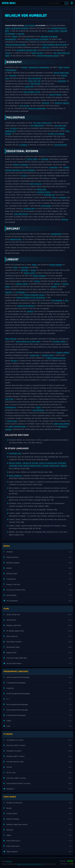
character (63, 198)
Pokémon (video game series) (37, 825)
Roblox (37, 835)
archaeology (21, 292)
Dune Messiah (37, 595)
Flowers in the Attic (37, 584)
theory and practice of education (37, 39)
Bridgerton (37, 789)
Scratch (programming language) (37, 694)
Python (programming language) (37, 677)
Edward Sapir (35, 355)
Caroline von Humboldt (56, 134)
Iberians (57, 284)
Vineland (37, 552)
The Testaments (37, 601)
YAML (37, 726)
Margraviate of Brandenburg (39, 67)
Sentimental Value (37, 647)
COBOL (37, 721)
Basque (34, 270)
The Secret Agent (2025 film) (37, 658)
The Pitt (37, 767)
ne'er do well (24, 106)
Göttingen (45, 159)
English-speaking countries (56, 358)
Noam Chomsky (11, 339)
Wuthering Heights (37, 563)
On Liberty (13, 128)
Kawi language (57, 300)
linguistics (9, 292)
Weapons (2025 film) (37, 626)
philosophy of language (49, 37)
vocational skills (29, 209)
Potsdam (24, 67)
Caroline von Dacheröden (37, 108)
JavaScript (37, 688)
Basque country (30, 273)
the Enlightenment (37, 126)
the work (14, 361)
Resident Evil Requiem (37, 803)
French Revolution (60, 145)
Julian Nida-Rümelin (21, 214)
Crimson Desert (37, 814)
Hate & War (9, 399)
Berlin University (36, 184)
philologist (25, 270)
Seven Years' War (34, 81)
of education (53, 167)
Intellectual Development (26, 306)
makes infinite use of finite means (28, 342)
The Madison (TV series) (37, 740)
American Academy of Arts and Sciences (31, 298)
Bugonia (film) (37, 653)
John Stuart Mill (60, 126)
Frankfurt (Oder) (32, 159)
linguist (8, 28)
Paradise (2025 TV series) (37, 756)
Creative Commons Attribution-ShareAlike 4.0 (29, 864)
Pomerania (13, 76)
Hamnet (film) (37, 620)
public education (38, 53)
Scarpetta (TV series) (37, 751)
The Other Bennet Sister (37, 762)
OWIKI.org (9, 861)
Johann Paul (29, 87)
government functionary (20, 28)
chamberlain (62, 81)
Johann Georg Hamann (62, 424)
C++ (37, 699)
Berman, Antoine (15, 463)
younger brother (53, 31)
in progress (23, 145)
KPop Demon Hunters (37, 642)
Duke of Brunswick (34, 78)
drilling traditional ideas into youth (54, 45)
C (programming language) (37, 683)
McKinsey (65, 220)
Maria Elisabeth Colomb (32, 92)
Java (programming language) (37, 710)
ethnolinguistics (11, 39)
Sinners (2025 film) (37, 615)
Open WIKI (9, 3)
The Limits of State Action (42, 123)
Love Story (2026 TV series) (37, 778)
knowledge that (49, 195)
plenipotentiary (56, 234)
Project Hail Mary (37, 557)
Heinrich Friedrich (55, 95)
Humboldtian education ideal (27, 50)
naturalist (21, 34)
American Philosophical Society (48, 56)
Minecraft (37, 830)
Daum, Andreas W (15, 476)
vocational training (43, 192)
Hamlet (37, 568)
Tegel (60, 67)
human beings (46, 206)
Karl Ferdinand (30, 26)
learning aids (41, 189)
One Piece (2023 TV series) (37, 746)
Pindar (15, 267)
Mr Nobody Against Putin (37, 631)
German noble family (61, 73)
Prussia (8, 53)
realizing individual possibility (16, 45)
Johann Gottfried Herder (17, 427)
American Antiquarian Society (34, 295)
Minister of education (21, 165)
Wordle (37, 808)
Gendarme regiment (62, 103)
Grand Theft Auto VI (37, 841)
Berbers (54, 287)
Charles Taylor (12, 421)
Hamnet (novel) (37, 574)
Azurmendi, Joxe (15, 453)
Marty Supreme (37, 636)
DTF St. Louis (37, 773)
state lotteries (35, 84)
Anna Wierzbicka (38, 410)
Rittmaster (46, 103)
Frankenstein (37, 579)
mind (54, 198)
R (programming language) (37, 715)
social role (45, 47)
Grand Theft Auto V (37, 846)
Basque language (56, 265)
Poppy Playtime (37, 852)
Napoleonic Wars (16, 239)
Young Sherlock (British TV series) (37, 784)
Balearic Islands (22, 284)
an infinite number (59, 342)
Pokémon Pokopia (37, 819)
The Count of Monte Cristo (37, 590)
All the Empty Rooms (37, 664)
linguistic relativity (63, 353)
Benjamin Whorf (48, 355)
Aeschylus (25, 267)
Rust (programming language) (37, 704)
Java (66, 300)
